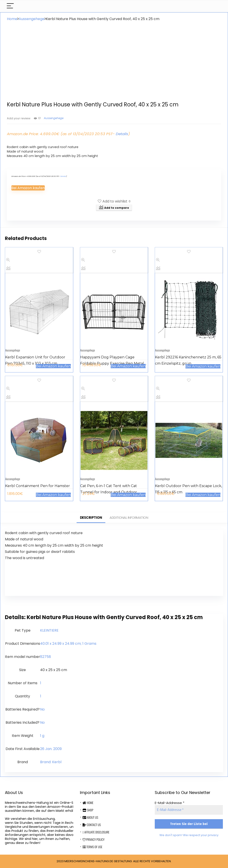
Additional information (129, 518)
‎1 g (42, 736)
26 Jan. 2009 (51, 749)
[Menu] (10, 6)
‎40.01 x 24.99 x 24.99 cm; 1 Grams (68, 644)
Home (12, 19)
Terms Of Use (93, 847)
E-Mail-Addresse (170, 803)
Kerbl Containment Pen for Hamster (38, 486)
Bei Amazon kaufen (28, 188)
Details (122, 134)
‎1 (41, 683)
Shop (88, 810)
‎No (42, 709)
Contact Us (92, 825)
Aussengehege (32, 19)
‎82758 (46, 657)
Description (91, 518)
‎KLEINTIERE (49, 630)
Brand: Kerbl (51, 762)
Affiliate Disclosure (96, 832)
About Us (90, 817)
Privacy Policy (94, 839)
